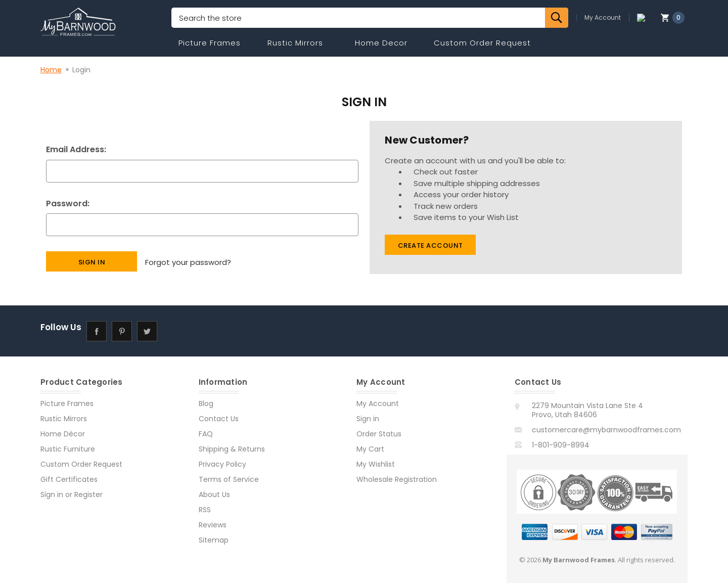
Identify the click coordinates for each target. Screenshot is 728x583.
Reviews (213, 525)
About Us (214, 495)
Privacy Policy (222, 464)
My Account (611, 18)
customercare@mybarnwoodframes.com (606, 430)
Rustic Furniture (68, 449)
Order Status (379, 434)
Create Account (430, 245)
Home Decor (381, 43)
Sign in (52, 495)
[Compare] (645, 18)
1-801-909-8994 (561, 445)
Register (88, 495)
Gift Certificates (69, 479)
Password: (68, 204)
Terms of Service (229, 479)
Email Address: (76, 149)
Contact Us (219, 419)
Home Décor (63, 434)
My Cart (370, 449)
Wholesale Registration (397, 479)
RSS (205, 510)
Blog (206, 403)
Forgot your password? (188, 261)
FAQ (206, 434)
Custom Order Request (482, 43)
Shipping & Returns (232, 449)
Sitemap (214, 540)
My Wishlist (376, 464)
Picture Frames (210, 43)
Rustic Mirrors (295, 43)
